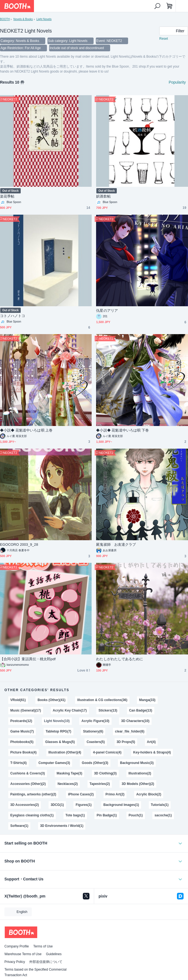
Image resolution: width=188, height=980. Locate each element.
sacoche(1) (163, 815)
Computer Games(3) (54, 763)
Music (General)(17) (26, 710)
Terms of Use (43, 946)
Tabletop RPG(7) (58, 731)
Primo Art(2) (115, 794)
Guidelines (54, 954)
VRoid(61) (18, 700)
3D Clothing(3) (105, 773)
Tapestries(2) (100, 784)
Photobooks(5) (22, 742)
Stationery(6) (93, 731)
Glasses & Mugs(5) (60, 742)
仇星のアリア (107, 311)
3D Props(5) (126, 742)
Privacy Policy (15, 962)
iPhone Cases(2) (81, 794)
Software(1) (19, 826)
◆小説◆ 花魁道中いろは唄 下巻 (122, 430)
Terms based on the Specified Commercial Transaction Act (35, 972)
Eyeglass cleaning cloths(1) (32, 815)
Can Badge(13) (141, 710)
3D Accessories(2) (24, 805)
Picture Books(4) (23, 752)
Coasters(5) (96, 742)
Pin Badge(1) (107, 815)
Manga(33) (147, 700)
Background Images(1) (121, 805)
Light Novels (44, 19)
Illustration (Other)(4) (65, 752)
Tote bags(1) (75, 815)
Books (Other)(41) (51, 700)
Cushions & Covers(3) (27, 773)
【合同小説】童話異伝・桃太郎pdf (28, 659)
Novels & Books (23, 19)
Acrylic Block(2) (149, 794)
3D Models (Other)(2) (138, 784)
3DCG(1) (57, 805)
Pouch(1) (136, 815)
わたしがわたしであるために (120, 659)
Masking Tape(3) (69, 773)
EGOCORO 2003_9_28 (19, 544)
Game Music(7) (22, 731)
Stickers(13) (108, 710)
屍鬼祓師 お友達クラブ (116, 544)
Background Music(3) (137, 763)
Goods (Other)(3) (95, 763)
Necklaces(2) (67, 784)
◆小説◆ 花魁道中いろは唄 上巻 (26, 430)
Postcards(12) (21, 721)
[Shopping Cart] (170, 6)
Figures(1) (84, 805)
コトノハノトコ (13, 316)
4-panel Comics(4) (107, 752)
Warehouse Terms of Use (23, 954)
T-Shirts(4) (18, 763)
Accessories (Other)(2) (28, 784)
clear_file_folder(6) (130, 731)
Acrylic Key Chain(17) (70, 710)
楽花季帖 (7, 196)
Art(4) (151, 742)
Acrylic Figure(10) (95, 721)
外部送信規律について (46, 962)
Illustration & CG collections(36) (102, 700)
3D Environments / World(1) (62, 826)
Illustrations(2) (140, 773)
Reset (164, 39)
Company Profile (17, 946)
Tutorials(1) (160, 805)
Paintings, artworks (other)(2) (33, 794)
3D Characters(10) (135, 721)
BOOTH (5, 19)
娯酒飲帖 (103, 196)
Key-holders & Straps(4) (152, 752)
